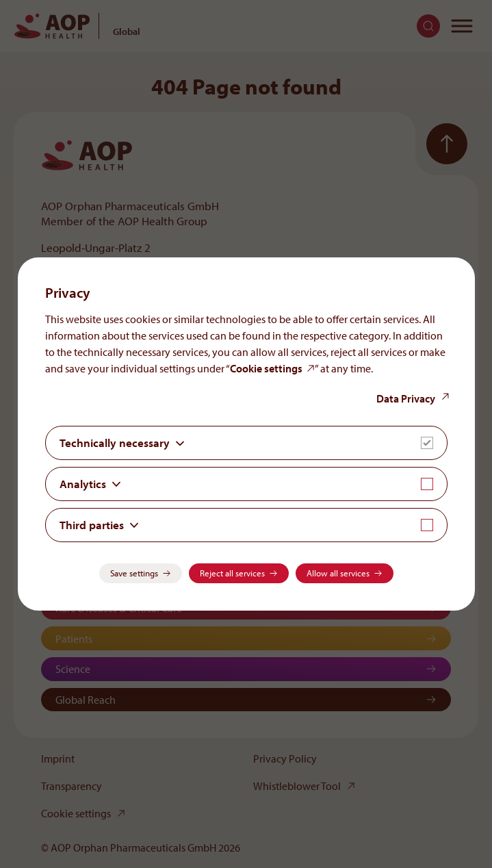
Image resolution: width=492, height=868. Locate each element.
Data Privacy (406, 398)
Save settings (134, 573)
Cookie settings (266, 368)
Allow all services (338, 573)
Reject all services (232, 573)
